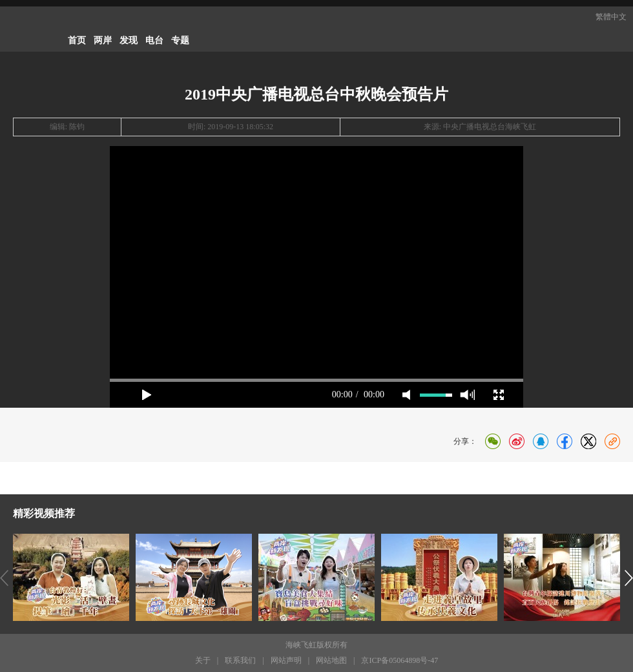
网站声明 (286, 660)
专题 (180, 40)
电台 (154, 40)
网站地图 (331, 660)
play (147, 395)
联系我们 (240, 660)
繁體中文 (611, 17)
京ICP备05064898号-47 (400, 660)
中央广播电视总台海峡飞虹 (490, 127)
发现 (129, 40)
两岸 (103, 40)
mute (406, 395)
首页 (77, 40)
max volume (467, 395)
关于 (203, 660)
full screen (499, 395)
